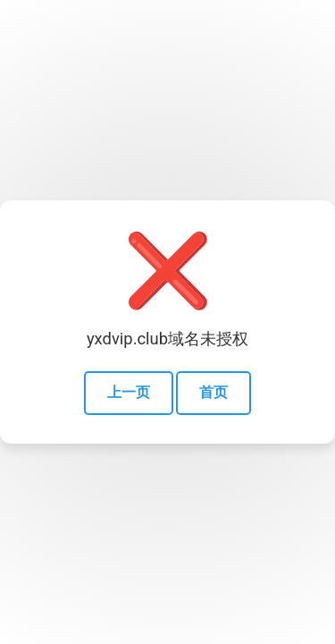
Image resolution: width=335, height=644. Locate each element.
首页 (214, 392)
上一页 (129, 392)
